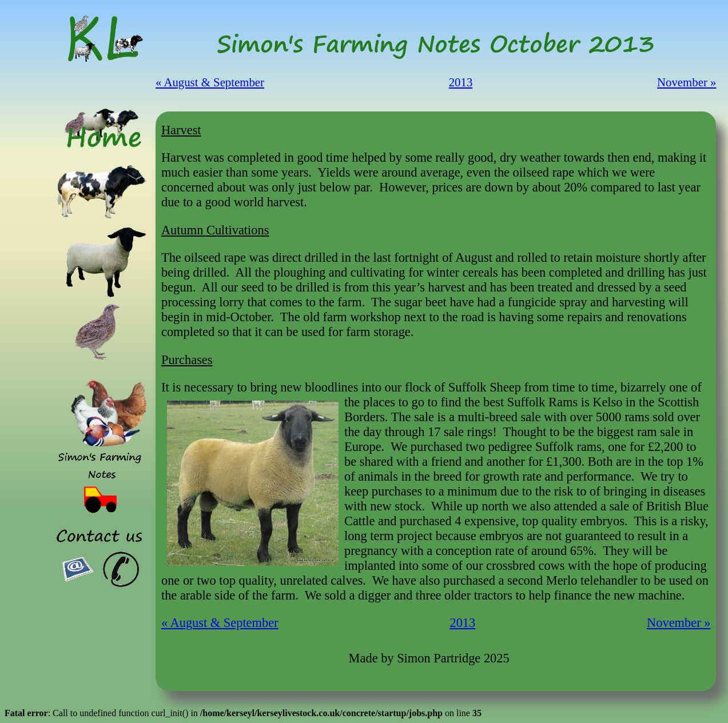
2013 (461, 82)
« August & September (210, 82)
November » (687, 82)
